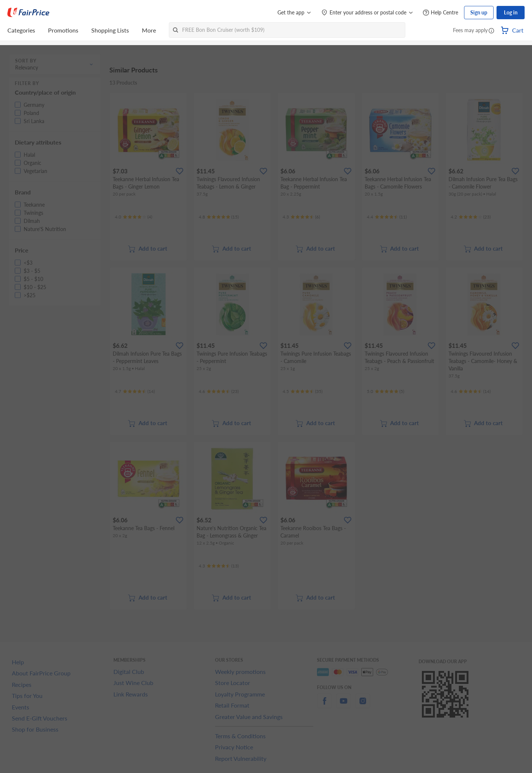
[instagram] (363, 705)
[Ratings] (134, 217)
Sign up (479, 12)
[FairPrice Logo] (28, 13)
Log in (511, 12)
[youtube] (344, 705)
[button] (491, 31)
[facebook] (324, 705)
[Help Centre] (440, 13)
